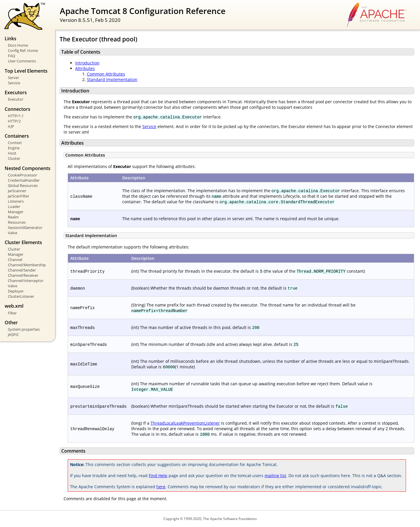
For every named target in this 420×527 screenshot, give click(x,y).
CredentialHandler (24, 180)
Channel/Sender (22, 270)
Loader (14, 206)
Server (13, 78)
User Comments (22, 61)
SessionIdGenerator (25, 227)
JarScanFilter (19, 196)
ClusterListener (21, 296)
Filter (12, 313)
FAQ (12, 56)
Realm (13, 217)
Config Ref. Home (23, 50)
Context (15, 143)
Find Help (158, 476)
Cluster (14, 158)
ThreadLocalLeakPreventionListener (185, 423)
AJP (11, 126)
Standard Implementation (112, 79)
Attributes (85, 68)
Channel (15, 260)
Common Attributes (106, 74)
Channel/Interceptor (26, 281)
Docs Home (18, 45)
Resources (17, 222)
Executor (16, 99)
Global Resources (23, 185)
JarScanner (17, 191)
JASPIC (13, 335)
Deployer (16, 291)
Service (14, 83)
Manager (16, 212)
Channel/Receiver (23, 275)
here (161, 487)
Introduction (87, 63)
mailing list (275, 476)
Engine (14, 148)
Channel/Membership (27, 265)
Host (12, 153)
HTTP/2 (14, 121)
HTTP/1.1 (16, 116)
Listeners (16, 201)
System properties (24, 329)
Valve (13, 233)
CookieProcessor (22, 175)
